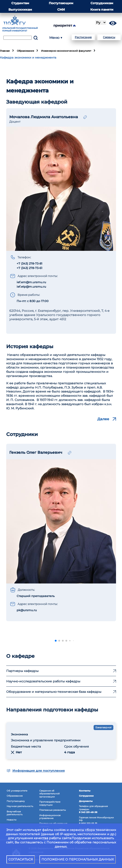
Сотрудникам (102, 3)
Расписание (83, 37)
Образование (26, 51)
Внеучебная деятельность (15, 813)
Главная (5, 51)
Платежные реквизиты (53, 810)
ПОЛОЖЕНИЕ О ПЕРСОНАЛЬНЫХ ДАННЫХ (78, 859)
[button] (56, 641)
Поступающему (16, 801)
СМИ (61, 10)
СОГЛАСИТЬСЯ (21, 859)
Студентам (20, 3)
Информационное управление (50, 817)
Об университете (17, 791)
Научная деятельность (20, 806)
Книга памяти (102, 10)
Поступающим (61, 3)
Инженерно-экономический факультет (66, 51)
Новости (12, 820)
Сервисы (109, 37)
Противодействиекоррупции (50, 803)
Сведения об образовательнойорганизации (49, 794)
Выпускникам (20, 10)
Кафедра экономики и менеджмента (28, 58)
